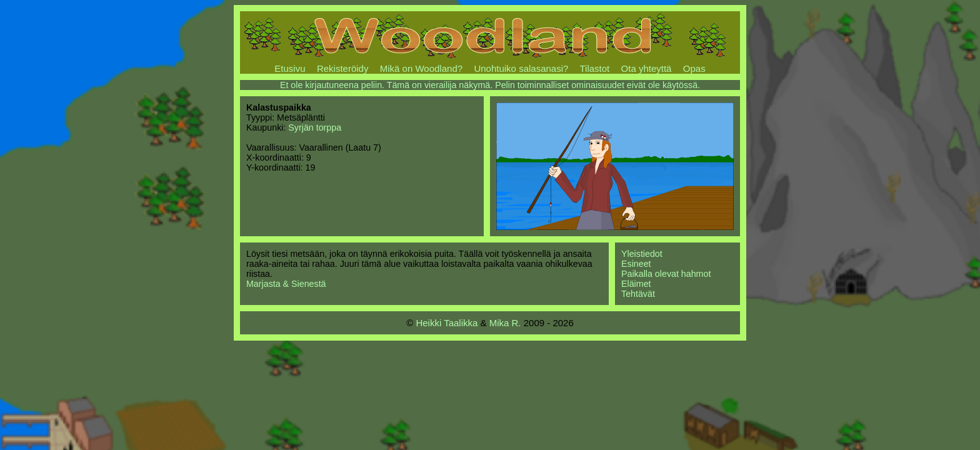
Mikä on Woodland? (421, 68)
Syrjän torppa (315, 127)
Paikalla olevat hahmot (666, 274)
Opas (694, 68)
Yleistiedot (642, 254)
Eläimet (636, 284)
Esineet (636, 264)
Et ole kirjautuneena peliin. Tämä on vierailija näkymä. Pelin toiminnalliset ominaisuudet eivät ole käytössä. (490, 85)
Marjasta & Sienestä (286, 284)
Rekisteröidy (343, 68)
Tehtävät (638, 294)
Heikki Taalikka (447, 323)
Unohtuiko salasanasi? (521, 68)
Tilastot (594, 68)
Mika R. (505, 323)
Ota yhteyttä (647, 68)
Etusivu (290, 68)
